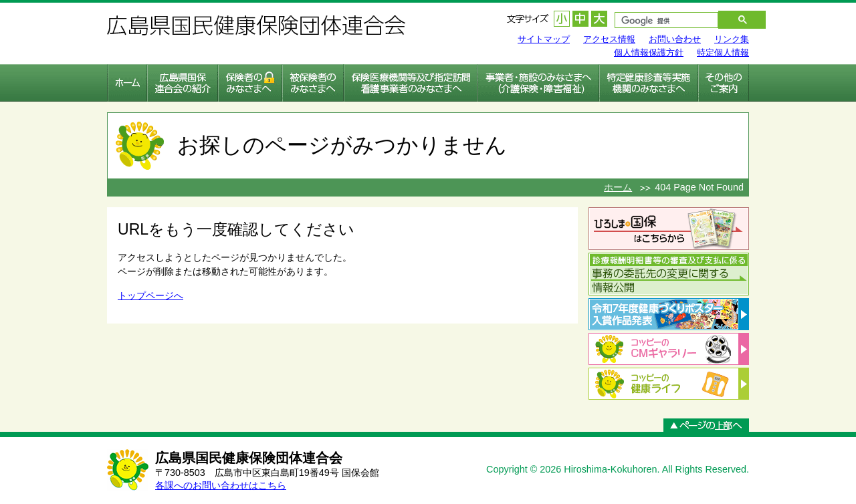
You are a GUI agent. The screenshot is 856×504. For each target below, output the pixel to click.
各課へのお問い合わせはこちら (221, 485)
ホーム (618, 187)
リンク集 (732, 39)
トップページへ (150, 295)
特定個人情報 (723, 52)
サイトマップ (544, 39)
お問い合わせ (675, 39)
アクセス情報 (609, 39)
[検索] (660, 21)
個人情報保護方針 (649, 52)
